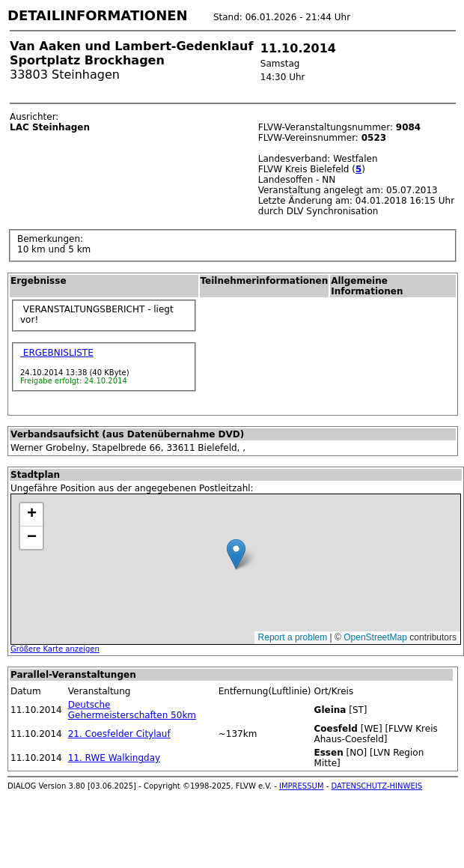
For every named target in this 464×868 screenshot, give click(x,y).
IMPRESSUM (302, 786)
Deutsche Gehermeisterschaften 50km (132, 710)
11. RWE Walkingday (114, 758)
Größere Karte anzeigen (55, 649)
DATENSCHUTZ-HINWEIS (377, 786)
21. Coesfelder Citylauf (119, 734)
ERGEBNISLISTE (57, 353)
